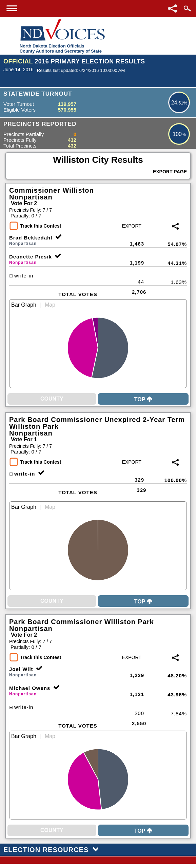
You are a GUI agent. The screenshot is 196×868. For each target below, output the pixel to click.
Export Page (170, 172)
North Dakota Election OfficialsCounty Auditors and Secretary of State (61, 49)
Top (143, 399)
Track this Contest (41, 226)
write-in (21, 276)
